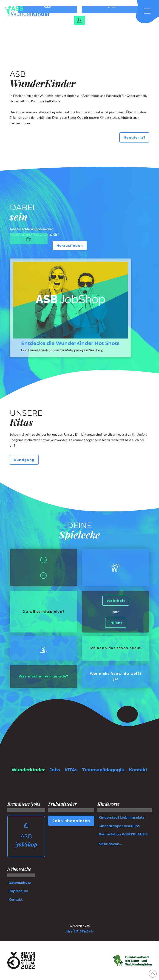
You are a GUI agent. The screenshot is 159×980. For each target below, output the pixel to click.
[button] (150, 11)
